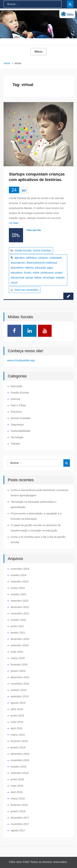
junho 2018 (17, 779)
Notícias (15, 399)
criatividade (56, 258)
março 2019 (18, 735)
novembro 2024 (20, 569)
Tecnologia (17, 437)
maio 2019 (17, 722)
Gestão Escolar (23, 250)
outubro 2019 (18, 690)
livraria (28, 273)
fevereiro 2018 (19, 805)
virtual (14, 283)
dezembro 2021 (20, 607)
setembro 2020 (20, 645)
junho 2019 (17, 715)
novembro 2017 (20, 824)
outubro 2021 (18, 620)
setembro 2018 (20, 773)
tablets (38, 278)
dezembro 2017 (20, 818)
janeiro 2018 (18, 811)
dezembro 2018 (20, 754)
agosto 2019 (18, 703)
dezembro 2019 (20, 677)
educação (40, 268)
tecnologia (49, 278)
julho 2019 (17, 709)
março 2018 (18, 798)
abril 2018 (16, 792)
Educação (17, 386)
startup (29, 278)
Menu (38, 52)
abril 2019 (16, 728)
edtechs (29, 268)
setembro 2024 (20, 581)
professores (47, 273)
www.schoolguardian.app (21, 360)
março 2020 (18, 658)
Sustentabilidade (20, 431)
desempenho (18, 263)
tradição (60, 278)
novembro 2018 (20, 760)
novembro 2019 (20, 684)
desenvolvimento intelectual (42, 263)
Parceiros (16, 412)
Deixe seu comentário (26, 290)
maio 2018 (17, 786)
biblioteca (31, 258)
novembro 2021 (20, 613)
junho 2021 (17, 626)
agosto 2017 (18, 830)
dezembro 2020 (20, 639)
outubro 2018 (18, 767)
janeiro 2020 (18, 671)
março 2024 (18, 588)
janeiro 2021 (18, 633)
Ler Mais (14, 223)
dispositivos (17, 268)
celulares (43, 258)
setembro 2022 (20, 601)
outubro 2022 (18, 594)
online (36, 273)
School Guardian (42, 250)
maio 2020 (17, 652)
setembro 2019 (20, 696)
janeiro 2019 (18, 747)
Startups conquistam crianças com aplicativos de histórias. (37, 177)
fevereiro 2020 (19, 664)
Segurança (17, 424)
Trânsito (15, 444)
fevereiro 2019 (19, 741)
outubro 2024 (18, 575)
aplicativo (20, 258)
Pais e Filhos (18, 405)
